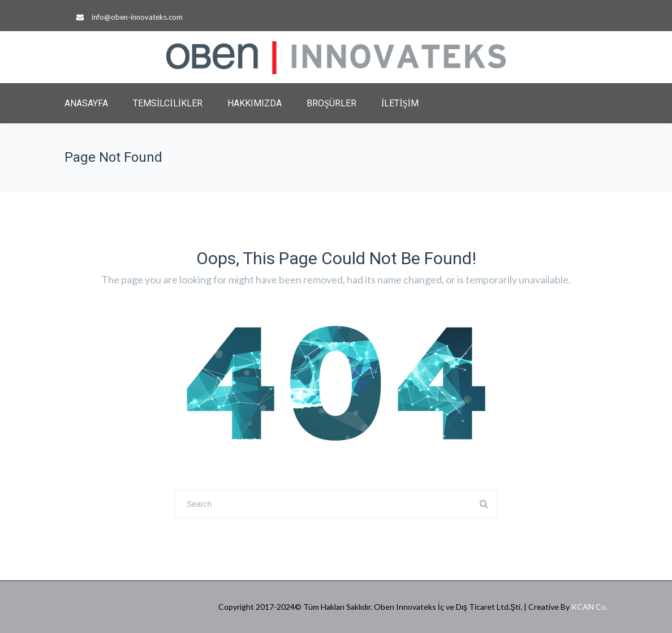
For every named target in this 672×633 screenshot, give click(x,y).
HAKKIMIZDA (255, 103)
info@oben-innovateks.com (137, 17)
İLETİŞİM (400, 103)
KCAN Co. (589, 607)
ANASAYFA (86, 103)
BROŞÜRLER (331, 103)
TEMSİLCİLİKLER (168, 103)
